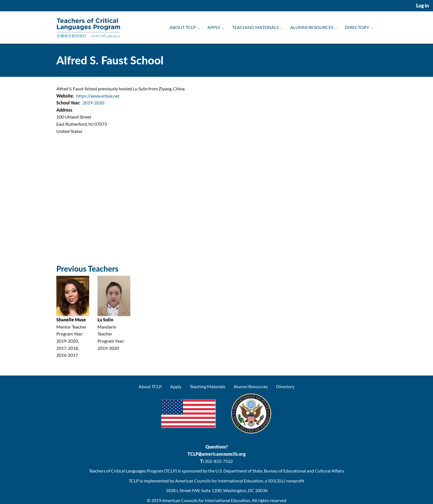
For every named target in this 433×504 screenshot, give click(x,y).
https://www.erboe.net (98, 96)
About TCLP (183, 27)
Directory (357, 27)
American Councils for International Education (206, 500)
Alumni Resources (312, 27)
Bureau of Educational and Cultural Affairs (304, 471)
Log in (423, 6)
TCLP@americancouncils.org (216, 454)
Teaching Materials (255, 27)
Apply (214, 27)
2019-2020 (93, 103)
